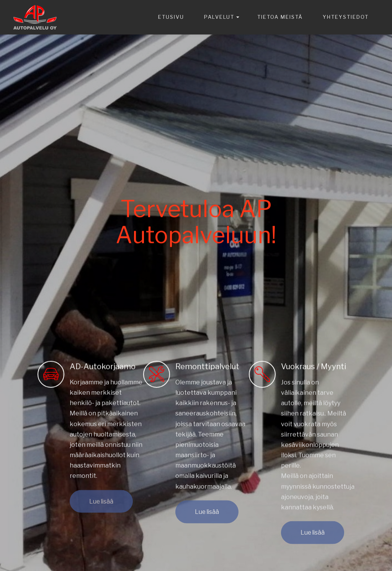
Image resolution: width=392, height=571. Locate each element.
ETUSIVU (171, 17)
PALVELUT (219, 17)
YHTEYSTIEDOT (346, 17)
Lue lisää (101, 505)
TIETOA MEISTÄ (280, 17)
